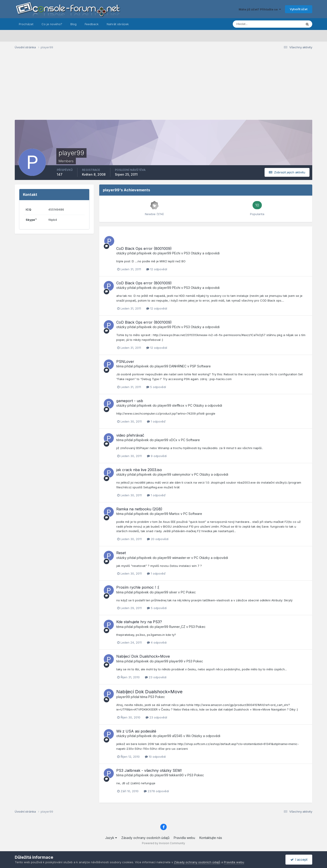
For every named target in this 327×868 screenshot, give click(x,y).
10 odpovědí (155, 757)
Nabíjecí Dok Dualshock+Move (143, 656)
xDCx (173, 440)
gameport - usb (130, 401)
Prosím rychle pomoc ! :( (138, 587)
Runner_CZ (177, 627)
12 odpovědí (157, 269)
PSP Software (200, 366)
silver (173, 592)
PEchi (176, 253)
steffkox (178, 405)
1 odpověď (156, 421)
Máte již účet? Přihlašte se (260, 9)
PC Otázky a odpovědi (205, 405)
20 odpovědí (158, 539)
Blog (73, 24)
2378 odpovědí (156, 791)
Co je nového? (52, 24)
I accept (299, 859)
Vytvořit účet (299, 9)
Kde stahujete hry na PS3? (139, 622)
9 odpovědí (157, 456)
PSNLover (125, 361)
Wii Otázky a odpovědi (203, 736)
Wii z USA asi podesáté (136, 731)
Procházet (26, 24)
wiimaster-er (181, 558)
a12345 (177, 736)
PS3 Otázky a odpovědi (202, 253)
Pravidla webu (184, 838)
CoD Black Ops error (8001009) (144, 248)
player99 (164, 253)
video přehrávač (130, 435)
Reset (121, 553)
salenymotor (181, 474)
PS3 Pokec (197, 627)
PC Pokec (188, 592)
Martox (174, 514)
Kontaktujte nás (211, 838)
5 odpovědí (156, 387)
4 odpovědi (157, 642)
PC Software (190, 440)
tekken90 (176, 775)
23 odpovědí (156, 677)
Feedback (92, 24)
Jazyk (111, 838)
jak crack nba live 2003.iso (139, 470)
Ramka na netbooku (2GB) (139, 509)
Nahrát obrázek (118, 24)
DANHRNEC (178, 366)
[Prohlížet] (256, 24)
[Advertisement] (163, 88)
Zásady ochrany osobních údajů (145, 838)
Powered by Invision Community (163, 843)
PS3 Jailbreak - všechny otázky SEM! (149, 770)
